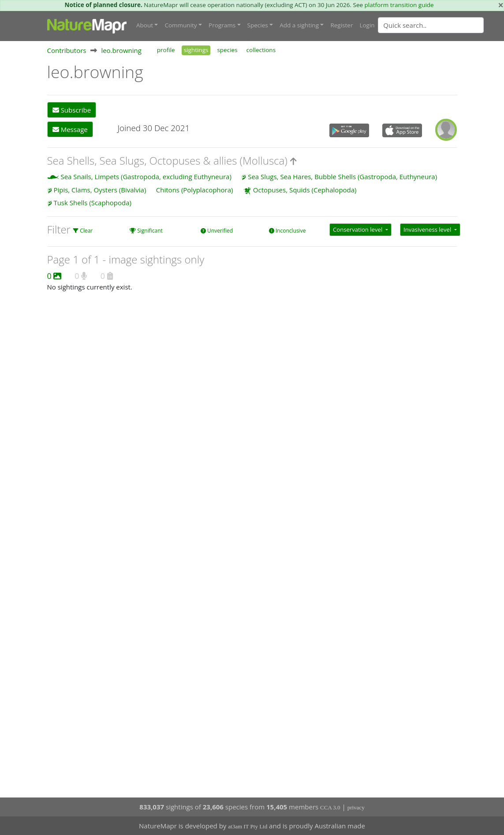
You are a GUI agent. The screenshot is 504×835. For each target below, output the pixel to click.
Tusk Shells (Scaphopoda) (92, 203)
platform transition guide (399, 5)
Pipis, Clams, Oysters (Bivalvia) (100, 190)
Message (70, 129)
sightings (196, 50)
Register (342, 25)
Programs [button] (222, 25)
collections (261, 50)
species (227, 50)
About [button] (145, 25)
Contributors (67, 50)
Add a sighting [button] (299, 25)
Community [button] (181, 25)
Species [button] (258, 25)
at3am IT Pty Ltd (248, 826)
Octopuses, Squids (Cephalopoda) (305, 190)
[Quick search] (431, 25)
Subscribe (72, 110)
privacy (356, 807)
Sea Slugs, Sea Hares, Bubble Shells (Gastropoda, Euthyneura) (342, 177)
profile (166, 50)
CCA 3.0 (330, 807)
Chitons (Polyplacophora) (195, 190)
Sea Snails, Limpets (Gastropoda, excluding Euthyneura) (146, 177)
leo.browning (121, 50)
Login (367, 25)
